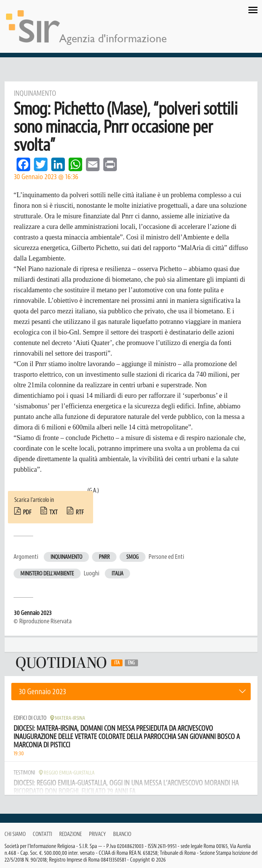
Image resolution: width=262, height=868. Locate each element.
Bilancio (122, 834)
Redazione (70, 834)
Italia (117, 574)
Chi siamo (15, 834)
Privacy (97, 834)
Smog (133, 557)
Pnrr (104, 557)
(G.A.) (93, 491)
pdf (27, 512)
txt (54, 512)
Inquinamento (66, 557)
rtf (80, 512)
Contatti (42, 834)
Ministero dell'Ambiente (47, 574)
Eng (131, 663)
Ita (117, 663)
